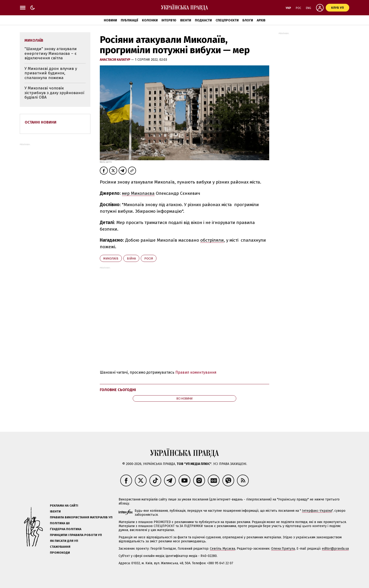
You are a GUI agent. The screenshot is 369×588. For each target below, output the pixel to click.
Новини (110, 20)
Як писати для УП (64, 541)
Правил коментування (196, 372)
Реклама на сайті (64, 506)
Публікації (129, 20)
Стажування (60, 547)
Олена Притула (283, 549)
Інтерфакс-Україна (317, 511)
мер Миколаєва (138, 193)
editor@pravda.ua (335, 549)
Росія (149, 258)
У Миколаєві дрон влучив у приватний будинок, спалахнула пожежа (51, 73)
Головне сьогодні (118, 390)
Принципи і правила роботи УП (76, 535)
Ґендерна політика (66, 529)
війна (131, 258)
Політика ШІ (60, 523)
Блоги (248, 20)
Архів (261, 20)
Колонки (150, 20)
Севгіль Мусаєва (223, 549)
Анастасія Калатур (115, 60)
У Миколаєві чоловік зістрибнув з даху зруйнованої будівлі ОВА (54, 93)
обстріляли (212, 240)
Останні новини (41, 122)
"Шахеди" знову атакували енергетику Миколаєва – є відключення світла (51, 53)
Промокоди (60, 553)
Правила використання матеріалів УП (81, 517)
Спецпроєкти (227, 20)
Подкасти (203, 20)
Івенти (186, 20)
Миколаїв (111, 258)
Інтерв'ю (169, 20)
